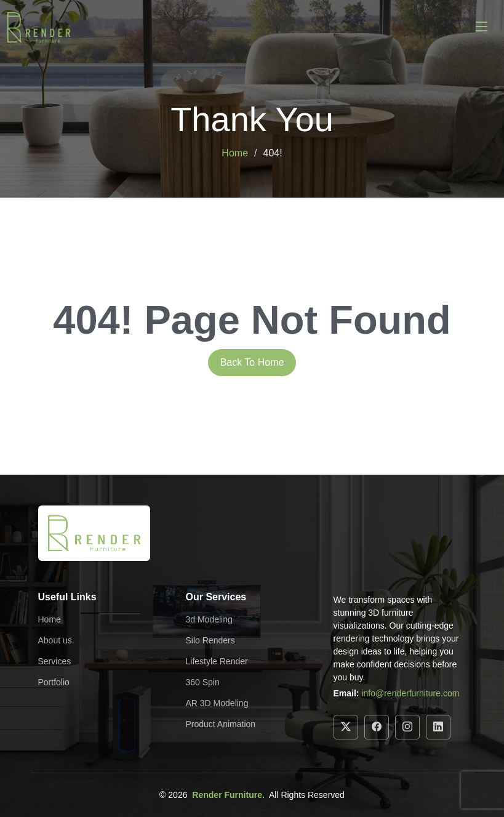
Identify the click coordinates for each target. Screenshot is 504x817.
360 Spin (203, 682)
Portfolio (54, 682)
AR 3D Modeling (217, 703)
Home (235, 153)
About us (55, 640)
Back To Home (252, 362)
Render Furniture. (228, 795)
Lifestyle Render (217, 661)
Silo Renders (210, 640)
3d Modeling (209, 619)
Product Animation (221, 724)
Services (55, 661)
